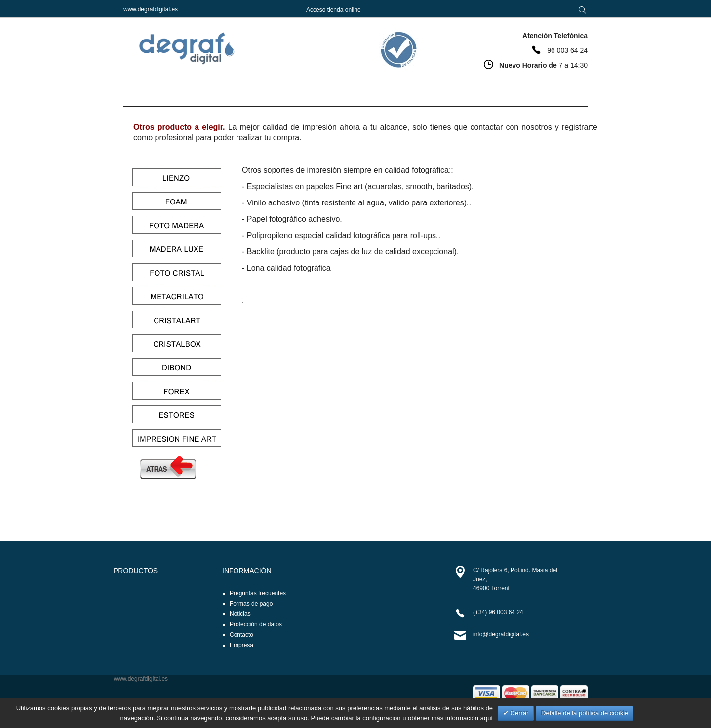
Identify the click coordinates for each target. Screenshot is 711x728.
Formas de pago (251, 604)
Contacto (241, 635)
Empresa (241, 645)
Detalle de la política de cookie (585, 713)
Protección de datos (256, 624)
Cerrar (518, 713)
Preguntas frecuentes (258, 593)
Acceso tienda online (334, 10)
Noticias (240, 614)
